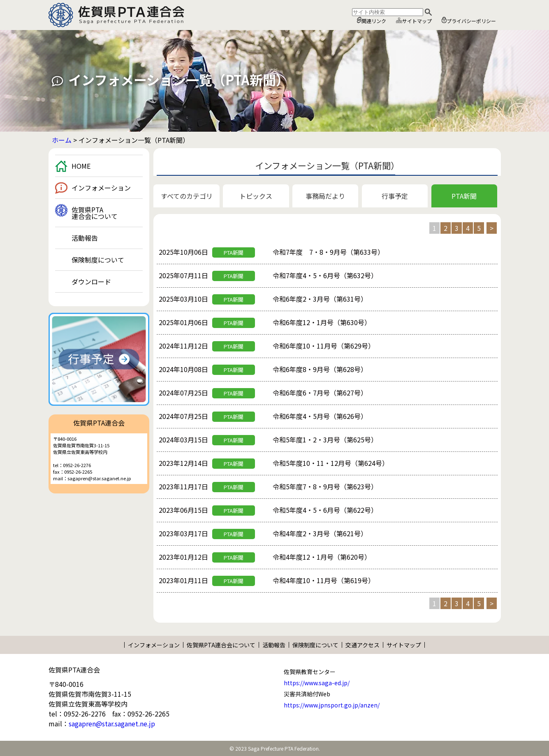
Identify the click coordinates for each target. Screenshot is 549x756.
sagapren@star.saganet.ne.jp (112, 723)
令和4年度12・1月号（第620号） (322, 557)
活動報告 (85, 238)
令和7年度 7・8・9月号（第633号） (328, 252)
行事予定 (395, 196)
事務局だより (325, 196)
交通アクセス (363, 645)
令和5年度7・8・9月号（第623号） (325, 486)
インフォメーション (101, 188)
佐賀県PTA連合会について (95, 213)
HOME (81, 166)
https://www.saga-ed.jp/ (317, 683)
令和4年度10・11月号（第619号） (324, 580)
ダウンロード (91, 281)
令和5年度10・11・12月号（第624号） (331, 463)
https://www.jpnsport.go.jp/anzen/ (332, 705)
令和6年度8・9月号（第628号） (320, 369)
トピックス (256, 196)
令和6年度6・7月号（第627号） (320, 393)
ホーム (62, 140)
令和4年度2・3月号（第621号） (320, 533)
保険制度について (98, 260)
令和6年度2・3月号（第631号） (320, 299)
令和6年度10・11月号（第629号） (324, 346)
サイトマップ (414, 21)
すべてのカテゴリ (187, 196)
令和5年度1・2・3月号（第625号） (325, 440)
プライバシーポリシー (469, 21)
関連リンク (372, 21)
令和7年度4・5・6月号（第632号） (325, 275)
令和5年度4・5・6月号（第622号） (325, 510)
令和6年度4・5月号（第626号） (320, 416)
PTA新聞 (464, 196)
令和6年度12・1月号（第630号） (322, 322)
